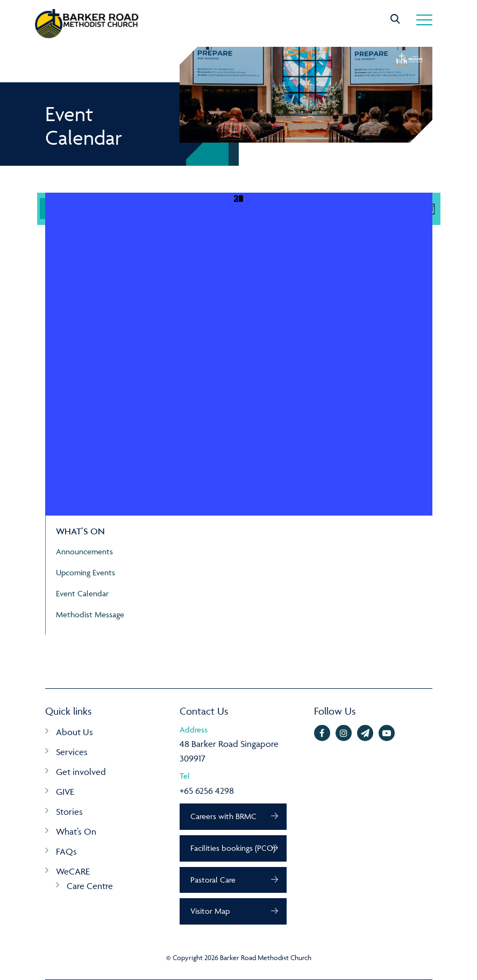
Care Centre (90, 886)
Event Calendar (82, 593)
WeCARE (73, 871)
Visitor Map (211, 911)
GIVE (65, 792)
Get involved (81, 772)
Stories (69, 812)
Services (72, 752)
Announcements (84, 551)
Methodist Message (90, 614)
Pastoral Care (213, 880)
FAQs (66, 851)
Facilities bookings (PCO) (233, 848)
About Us (74, 732)
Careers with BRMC (224, 816)
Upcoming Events (86, 572)
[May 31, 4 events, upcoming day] (239, 354)
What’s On (76, 831)
